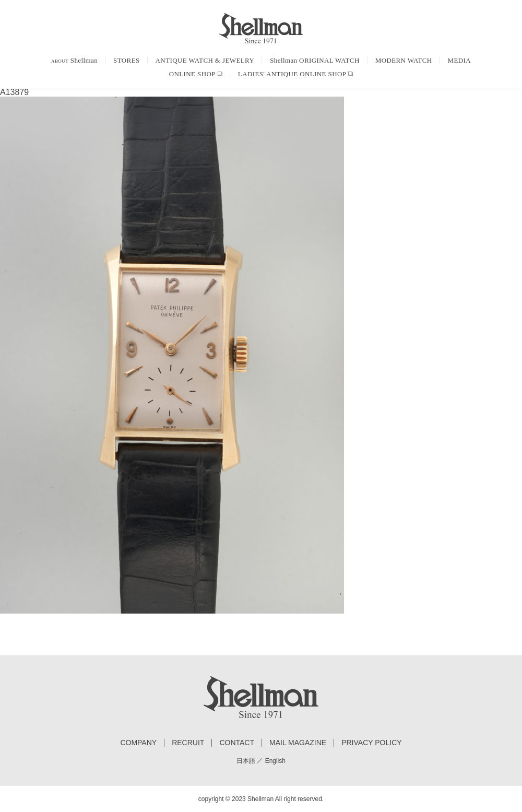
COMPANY (138, 743)
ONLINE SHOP (192, 74)
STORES (127, 60)
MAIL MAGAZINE (298, 743)
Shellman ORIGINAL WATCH (315, 60)
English (275, 761)
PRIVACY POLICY (371, 743)
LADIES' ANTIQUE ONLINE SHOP (292, 74)
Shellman (74, 60)
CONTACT (237, 743)
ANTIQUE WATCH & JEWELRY (205, 60)
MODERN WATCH (404, 60)
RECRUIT (188, 743)
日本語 (246, 761)
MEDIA (460, 60)
